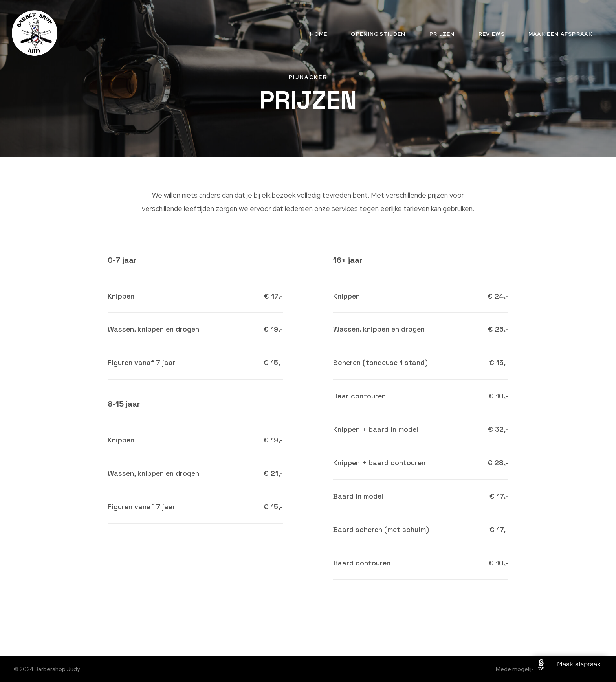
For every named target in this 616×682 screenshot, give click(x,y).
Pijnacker (308, 77)
